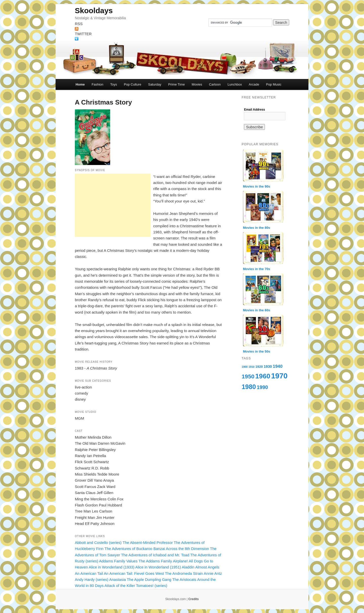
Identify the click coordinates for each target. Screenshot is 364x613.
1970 (279, 376)
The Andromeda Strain (184, 573)
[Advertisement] (113, 205)
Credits (194, 599)
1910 (252, 367)
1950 (248, 376)
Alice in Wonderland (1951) (158, 567)
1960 (263, 376)
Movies (197, 84)
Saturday (155, 84)
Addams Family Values (118, 561)
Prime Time (176, 84)
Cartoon (215, 84)
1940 (278, 366)
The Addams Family (155, 561)
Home (80, 84)
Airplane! (180, 561)
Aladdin (188, 567)
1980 (249, 387)
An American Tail (89, 573)
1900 (245, 367)
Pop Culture (133, 84)
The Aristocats (184, 579)
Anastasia (118, 579)
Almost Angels (207, 567)
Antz (218, 573)
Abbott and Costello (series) (98, 543)
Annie (209, 573)
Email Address (254, 110)
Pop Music (274, 84)
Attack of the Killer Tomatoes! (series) (136, 586)
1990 (263, 387)
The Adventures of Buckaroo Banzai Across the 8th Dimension (157, 549)
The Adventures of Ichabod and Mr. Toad (155, 555)
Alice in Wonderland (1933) (112, 567)
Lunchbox (235, 84)
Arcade (254, 84)
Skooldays (94, 11)
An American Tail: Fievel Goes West (134, 573)
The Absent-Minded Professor (148, 543)
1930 (268, 366)
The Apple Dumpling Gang (149, 579)
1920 (259, 367)
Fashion (97, 84)
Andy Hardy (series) (92, 579)
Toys (114, 84)
